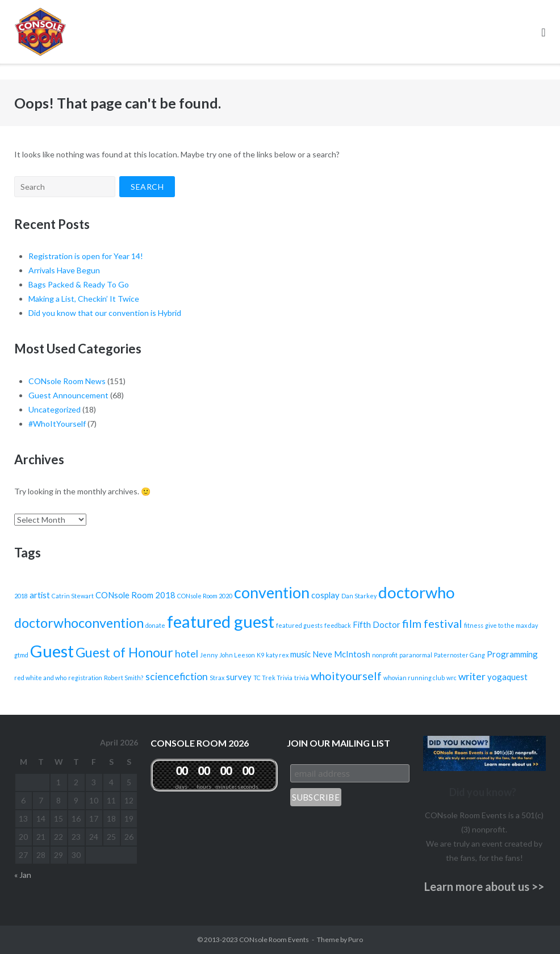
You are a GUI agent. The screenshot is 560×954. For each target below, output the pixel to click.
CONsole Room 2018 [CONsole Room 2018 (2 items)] (135, 595)
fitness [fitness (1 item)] (474, 625)
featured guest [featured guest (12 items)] (221, 621)
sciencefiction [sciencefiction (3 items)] (177, 676)
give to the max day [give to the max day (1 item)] (511, 625)
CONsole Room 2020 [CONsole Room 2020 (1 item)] (205, 596)
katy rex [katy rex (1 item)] (277, 655)
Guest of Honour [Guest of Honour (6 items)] (124, 652)
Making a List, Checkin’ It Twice (84, 299)
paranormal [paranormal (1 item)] (416, 655)
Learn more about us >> (484, 886)
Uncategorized (55, 409)
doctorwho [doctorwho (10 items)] (417, 592)
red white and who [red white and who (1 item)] (40, 678)
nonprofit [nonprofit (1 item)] (385, 655)
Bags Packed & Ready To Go (79, 284)
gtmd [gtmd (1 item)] (21, 655)
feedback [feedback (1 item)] (338, 625)
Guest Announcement (68, 395)
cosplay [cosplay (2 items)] (325, 595)
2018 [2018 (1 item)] (21, 596)
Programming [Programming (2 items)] (512, 654)
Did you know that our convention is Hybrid (105, 313)
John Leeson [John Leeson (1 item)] (237, 655)
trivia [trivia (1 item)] (302, 678)
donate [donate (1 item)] (155, 625)
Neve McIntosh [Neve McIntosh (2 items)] (341, 654)
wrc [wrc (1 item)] (452, 678)
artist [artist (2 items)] (40, 595)
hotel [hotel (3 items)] (187, 654)
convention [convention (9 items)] (272, 593)
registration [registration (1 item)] (85, 678)
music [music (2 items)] (300, 654)
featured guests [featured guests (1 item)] (299, 625)
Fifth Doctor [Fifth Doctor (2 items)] (377, 624)
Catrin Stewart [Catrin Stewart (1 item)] (73, 596)
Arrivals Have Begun (64, 270)
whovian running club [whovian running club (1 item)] (414, 678)
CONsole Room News (67, 381)
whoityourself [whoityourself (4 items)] (346, 676)
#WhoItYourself (57, 424)
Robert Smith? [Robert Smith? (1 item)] (124, 678)
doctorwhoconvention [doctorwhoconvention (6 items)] (79, 623)
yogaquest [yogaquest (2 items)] (507, 677)
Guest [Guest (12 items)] (52, 651)
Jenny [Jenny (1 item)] (209, 655)
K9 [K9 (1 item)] (260, 655)
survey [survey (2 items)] (239, 677)
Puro (356, 940)
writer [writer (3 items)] (472, 676)
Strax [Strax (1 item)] (217, 678)
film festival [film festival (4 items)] (432, 623)
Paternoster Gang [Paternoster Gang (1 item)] (459, 655)
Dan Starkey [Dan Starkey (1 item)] (359, 596)
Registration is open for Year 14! (86, 256)
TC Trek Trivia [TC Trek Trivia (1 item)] (273, 678)
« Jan (23, 875)
